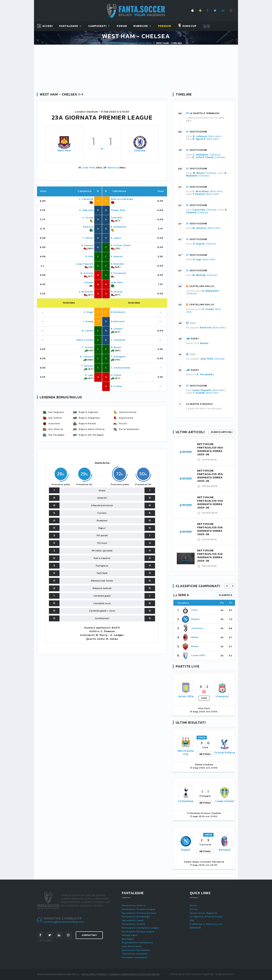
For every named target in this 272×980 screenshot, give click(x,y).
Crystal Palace (225, 753)
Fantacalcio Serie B (133, 924)
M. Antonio (87, 273)
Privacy (103, 974)
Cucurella (116, 218)
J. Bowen (88, 282)
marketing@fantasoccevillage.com (64, 922)
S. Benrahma (86, 292)
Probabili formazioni (135, 957)
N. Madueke (117, 264)
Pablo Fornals (85, 340)
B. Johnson (87, 357)
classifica (226, 595)
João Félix (89, 168)
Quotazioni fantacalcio (136, 950)
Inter (194, 610)
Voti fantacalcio (132, 946)
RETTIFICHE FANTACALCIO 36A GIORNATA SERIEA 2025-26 (210, 449)
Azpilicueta (118, 321)
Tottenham (186, 801)
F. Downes (87, 366)
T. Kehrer (88, 238)
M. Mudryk (117, 292)
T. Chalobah (118, 340)
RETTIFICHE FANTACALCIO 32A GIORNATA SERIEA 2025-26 (210, 556)
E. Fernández (118, 273)
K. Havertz (117, 256)
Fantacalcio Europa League (138, 932)
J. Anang (88, 321)
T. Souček (88, 347)
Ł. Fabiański (86, 199)
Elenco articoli (222, 432)
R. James (116, 238)
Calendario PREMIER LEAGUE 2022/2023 (126, 43)
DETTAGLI (205, 754)
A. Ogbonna (86, 210)
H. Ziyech (116, 375)
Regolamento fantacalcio (138, 943)
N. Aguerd (87, 245)
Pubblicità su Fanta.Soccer (206, 924)
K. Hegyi (89, 312)
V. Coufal (88, 218)
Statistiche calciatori (135, 954)
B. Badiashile (119, 227)
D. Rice (89, 256)
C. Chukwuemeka (120, 368)
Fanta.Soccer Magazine (204, 913)
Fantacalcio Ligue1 (133, 920)
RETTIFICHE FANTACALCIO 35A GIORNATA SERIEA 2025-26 (210, 476)
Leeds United (224, 801)
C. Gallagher (118, 357)
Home (93, 43)
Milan (195, 637)
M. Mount (116, 347)
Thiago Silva (118, 210)
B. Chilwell (117, 329)
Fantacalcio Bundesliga (136, 917)
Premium (165, 26)
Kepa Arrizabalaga (122, 199)
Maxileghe (128, 939)
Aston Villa (186, 696)
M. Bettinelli (118, 312)
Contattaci (89, 935)
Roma (195, 646)
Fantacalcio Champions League (141, 928)
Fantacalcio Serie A (133, 905)
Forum (122, 26)
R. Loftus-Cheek (121, 245)
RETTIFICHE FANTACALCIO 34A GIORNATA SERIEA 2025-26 (210, 502)
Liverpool (222, 696)
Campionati (97, 26)
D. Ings (89, 375)
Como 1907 (198, 655)
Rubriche (141, 26)
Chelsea (140, 150)
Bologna (225, 850)
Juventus (197, 628)
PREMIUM (195, 928)
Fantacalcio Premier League (139, 909)
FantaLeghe (69, 26)
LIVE (204, 698)
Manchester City (186, 752)
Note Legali (89, 974)
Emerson (113, 168)
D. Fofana (116, 386)
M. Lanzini (87, 331)
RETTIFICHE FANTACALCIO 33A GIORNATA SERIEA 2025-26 (210, 529)
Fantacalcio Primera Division (139, 913)
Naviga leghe (130, 935)
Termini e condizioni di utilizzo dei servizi (134, 974)
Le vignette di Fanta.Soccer (206, 917)
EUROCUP (187, 26)
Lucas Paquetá (85, 264)
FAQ (192, 920)
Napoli (195, 619)
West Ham (64, 150)
